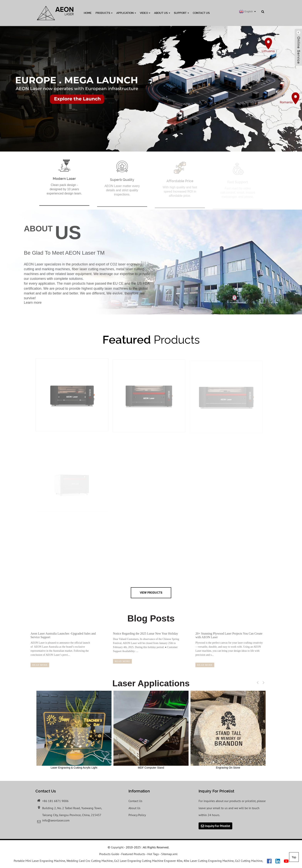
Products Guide (109, 854)
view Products (151, 593)
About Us (162, 13)
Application (126, 13)
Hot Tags (153, 854)
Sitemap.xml (169, 854)
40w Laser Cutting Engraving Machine (209, 861)
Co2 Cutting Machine (249, 861)
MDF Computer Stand (151, 730)
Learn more (33, 306)
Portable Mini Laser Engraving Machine (39, 861)
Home (88, 13)
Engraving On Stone (228, 730)
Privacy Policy (137, 815)
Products (104, 13)
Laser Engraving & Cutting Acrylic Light (74, 730)
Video (145, 13)
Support (181, 13)
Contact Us (201, 13)
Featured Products (133, 854)
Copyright (117, 847)
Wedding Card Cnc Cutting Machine (90, 861)
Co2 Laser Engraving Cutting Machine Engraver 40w (148, 861)
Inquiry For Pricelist (217, 826)
